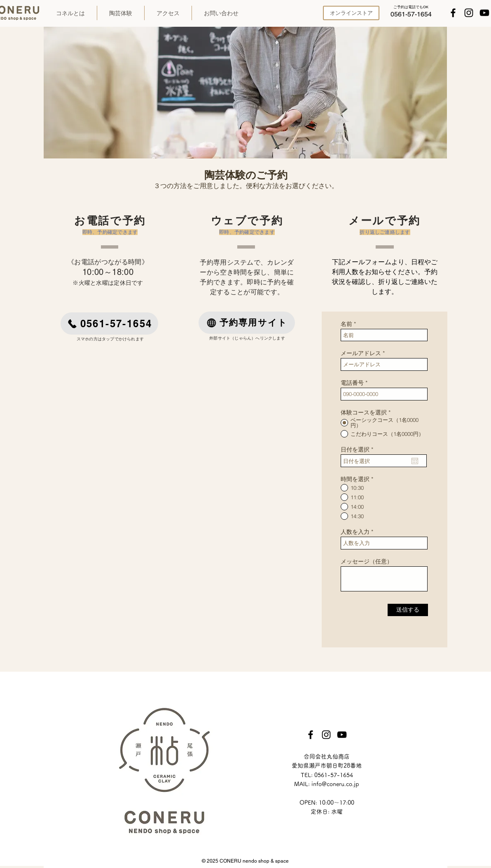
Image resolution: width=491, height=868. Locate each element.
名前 (346, 324)
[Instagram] (469, 13)
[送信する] (408, 610)
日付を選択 (359, 449)
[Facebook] (453, 13)
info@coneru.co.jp (335, 784)
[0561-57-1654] (411, 14)
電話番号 (352, 383)
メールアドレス (361, 353)
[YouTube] (484, 13)
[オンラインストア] (351, 13)
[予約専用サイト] (247, 323)
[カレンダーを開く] (415, 461)
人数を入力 (355, 532)
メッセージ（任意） (367, 561)
